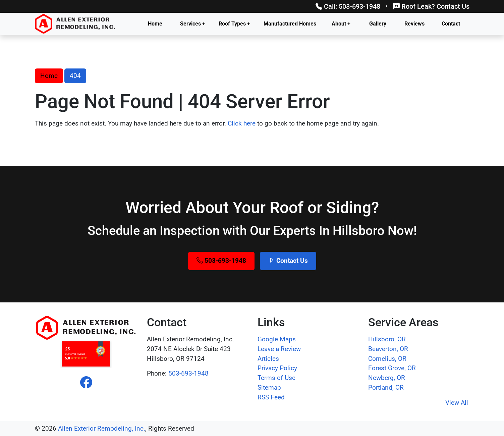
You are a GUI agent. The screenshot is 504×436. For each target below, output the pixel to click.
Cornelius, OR (387, 359)
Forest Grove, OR (392, 368)
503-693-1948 (221, 261)
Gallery (378, 24)
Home (155, 24)
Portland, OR (386, 387)
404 (75, 76)
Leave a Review (279, 349)
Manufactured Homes (290, 24)
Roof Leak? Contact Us (431, 6)
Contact (451, 24)
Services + (193, 24)
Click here (242, 123)
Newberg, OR (387, 378)
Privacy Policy (277, 368)
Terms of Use (276, 378)
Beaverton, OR (388, 349)
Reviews (414, 24)
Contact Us (288, 261)
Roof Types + (234, 24)
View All (457, 403)
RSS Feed (271, 397)
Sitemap (269, 387)
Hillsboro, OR (387, 339)
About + (341, 24)
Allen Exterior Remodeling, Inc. (102, 428)
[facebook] (86, 383)
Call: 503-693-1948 (348, 6)
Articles (268, 359)
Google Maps (277, 339)
